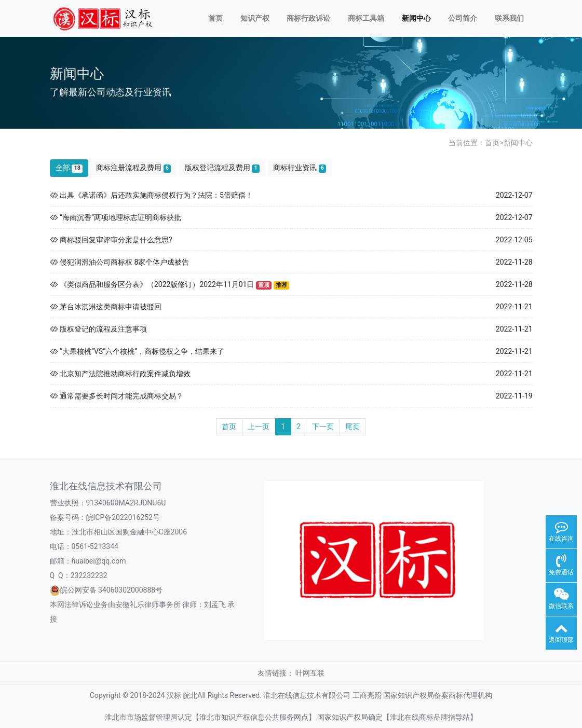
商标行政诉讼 (308, 18)
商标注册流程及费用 (133, 168)
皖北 (190, 695)
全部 (69, 168)
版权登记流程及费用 (222, 168)
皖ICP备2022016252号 (123, 517)
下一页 (323, 427)
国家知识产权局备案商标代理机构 (438, 695)
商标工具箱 (366, 18)
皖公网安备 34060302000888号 (112, 590)
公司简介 (463, 18)
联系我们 (509, 18)
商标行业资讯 (300, 168)
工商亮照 (367, 695)
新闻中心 (416, 18)
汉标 (174, 695)
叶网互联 (310, 673)
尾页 (353, 427)
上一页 (259, 427)
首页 (215, 18)
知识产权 (255, 18)
